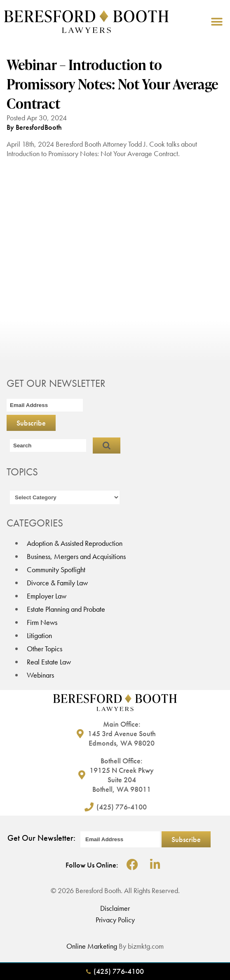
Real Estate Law (49, 662)
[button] (217, 22)
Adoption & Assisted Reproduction (75, 543)
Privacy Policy (115, 920)
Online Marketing (92, 946)
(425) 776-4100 (115, 971)
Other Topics (45, 649)
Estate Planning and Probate (66, 609)
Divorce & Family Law (57, 583)
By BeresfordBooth (34, 127)
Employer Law (47, 596)
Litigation (39, 635)
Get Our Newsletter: (41, 838)
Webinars (40, 675)
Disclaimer (115, 908)
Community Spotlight (56, 570)
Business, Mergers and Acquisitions (76, 556)
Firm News (42, 622)
